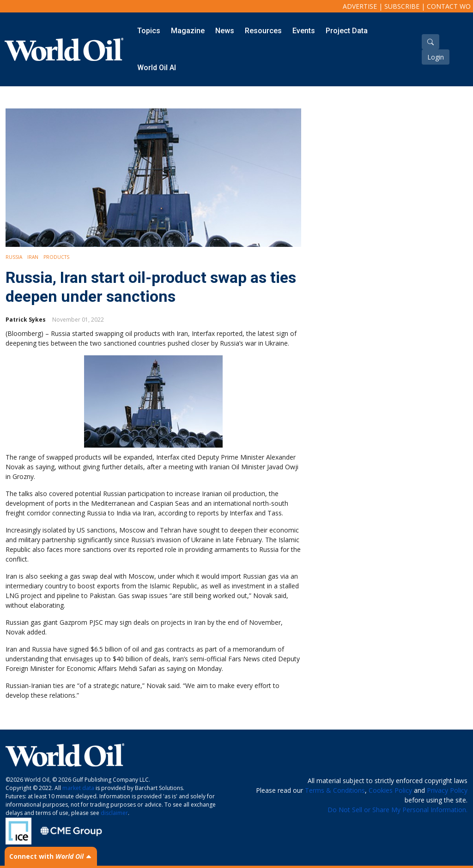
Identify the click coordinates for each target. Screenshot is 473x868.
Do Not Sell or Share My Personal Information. (397, 810)
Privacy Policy (447, 790)
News (225, 31)
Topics (149, 31)
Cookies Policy (390, 790)
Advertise (360, 6)
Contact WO (449, 6)
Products (56, 257)
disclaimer (114, 813)
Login (436, 57)
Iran (33, 257)
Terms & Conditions (335, 790)
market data (78, 788)
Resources (263, 31)
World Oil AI (157, 68)
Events (304, 31)
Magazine (188, 31)
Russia (14, 257)
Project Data (347, 31)
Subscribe (402, 6)
